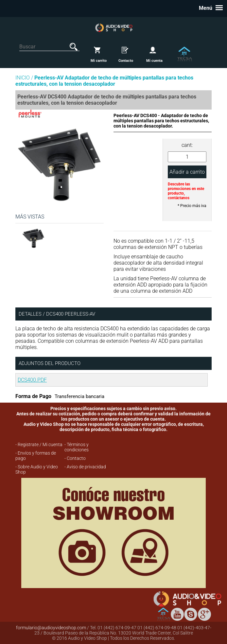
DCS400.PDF (32, 380)
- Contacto (75, 458)
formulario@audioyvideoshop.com (51, 628)
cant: (187, 145)
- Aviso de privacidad (85, 467)
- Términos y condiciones (77, 447)
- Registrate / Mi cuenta (39, 444)
